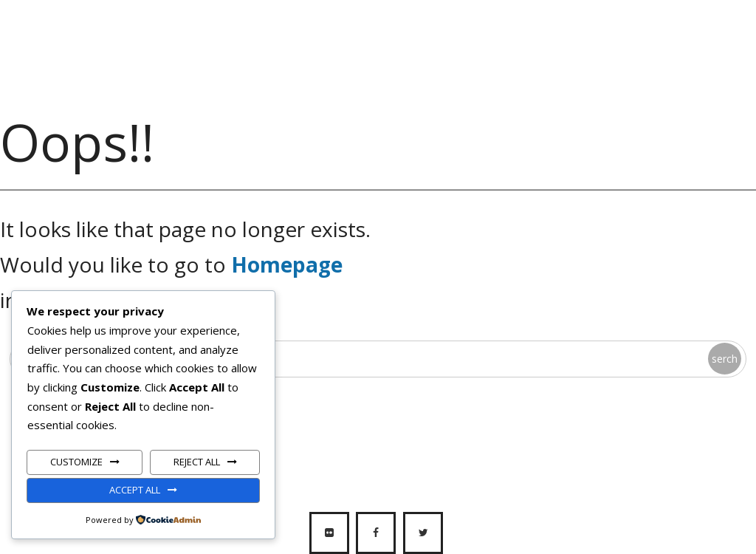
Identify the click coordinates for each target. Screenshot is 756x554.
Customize (76, 462)
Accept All (135, 490)
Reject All (197, 462)
